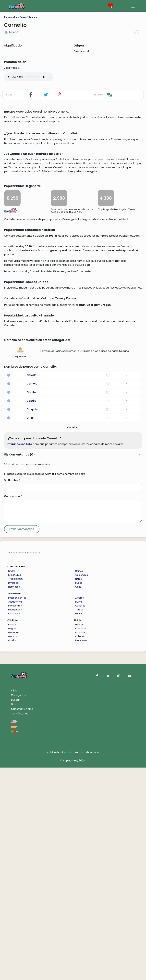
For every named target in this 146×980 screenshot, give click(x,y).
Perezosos (14, 826)
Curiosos (80, 818)
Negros (12, 841)
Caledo (32, 588)
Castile (31, 613)
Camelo (32, 596)
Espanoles (81, 845)
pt (14, 944)
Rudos (79, 795)
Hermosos (14, 799)
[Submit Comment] (22, 742)
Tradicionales (16, 791)
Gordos (12, 853)
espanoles (20, 565)
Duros (79, 814)
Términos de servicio (87, 965)
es (14, 939)
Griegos (80, 837)
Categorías (18, 908)
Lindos (12, 783)
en (15, 934)
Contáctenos (20, 926)
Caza (78, 799)
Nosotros (17, 917)
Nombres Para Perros (15, 17)
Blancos (13, 837)
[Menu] (133, 6)
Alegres (79, 810)
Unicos (79, 783)
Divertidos (14, 795)
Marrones (14, 845)
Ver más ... (73, 640)
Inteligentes (15, 818)
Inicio (14, 903)
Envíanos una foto (20, 657)
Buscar (15, 912)
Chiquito (32, 622)
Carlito (31, 605)
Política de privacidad (60, 965)
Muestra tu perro (22, 921)
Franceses (81, 853)
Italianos (80, 849)
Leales (79, 826)
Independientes (17, 810)
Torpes (79, 822)
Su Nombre (12, 693)
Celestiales (82, 787)
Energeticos (15, 822)
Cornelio (33, 17)
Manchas (13, 849)
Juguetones (15, 814)
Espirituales (15, 787)
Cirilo (30, 630)
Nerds (79, 791)
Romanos (81, 841)
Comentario (13, 709)
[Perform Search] (138, 765)
